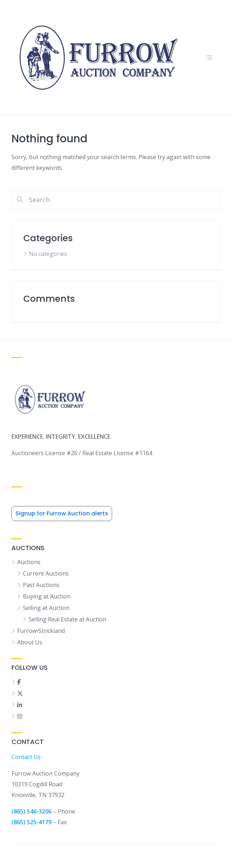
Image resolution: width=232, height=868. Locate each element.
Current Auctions (46, 573)
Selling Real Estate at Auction (67, 619)
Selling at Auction (46, 608)
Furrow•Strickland (41, 631)
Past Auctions (41, 585)
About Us (30, 642)
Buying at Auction (47, 596)
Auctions (29, 562)
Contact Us (26, 757)
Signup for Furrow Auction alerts (62, 513)
